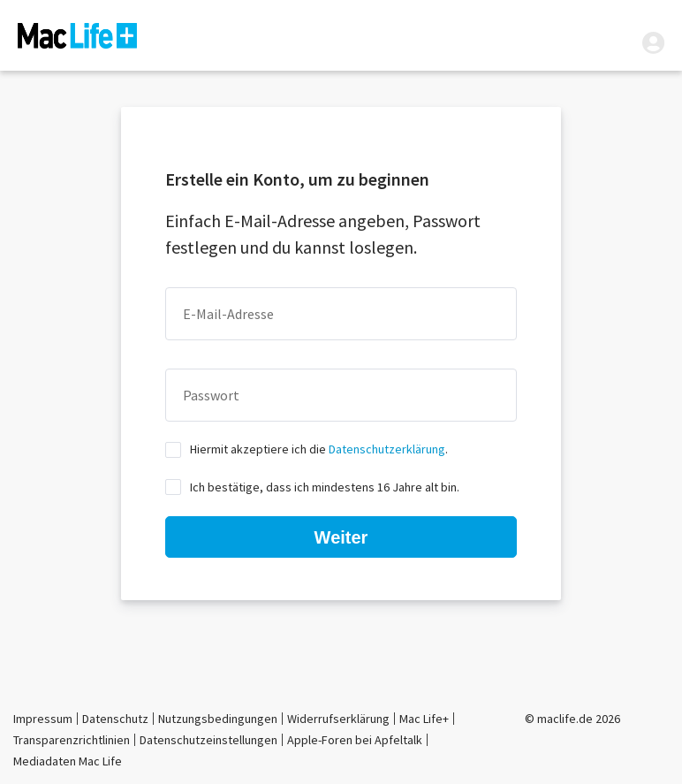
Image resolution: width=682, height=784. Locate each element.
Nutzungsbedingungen (218, 719)
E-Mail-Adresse (228, 314)
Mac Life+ (424, 719)
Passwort (211, 395)
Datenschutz (115, 719)
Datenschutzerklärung (387, 449)
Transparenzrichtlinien (72, 740)
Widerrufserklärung (338, 719)
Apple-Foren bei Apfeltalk (355, 740)
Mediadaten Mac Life (68, 761)
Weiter (341, 537)
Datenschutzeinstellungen (208, 740)
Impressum (43, 719)
